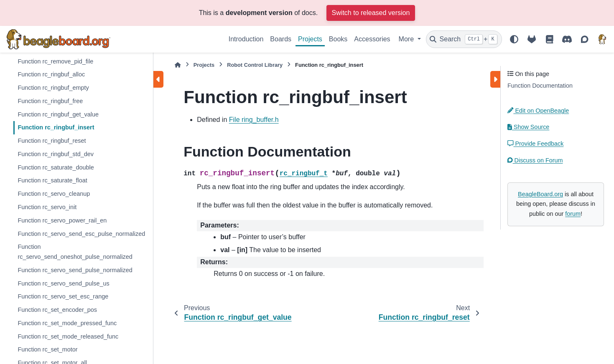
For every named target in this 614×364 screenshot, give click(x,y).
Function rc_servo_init (47, 207)
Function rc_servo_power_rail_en (62, 220)
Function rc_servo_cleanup (54, 194)
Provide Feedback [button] (535, 144)
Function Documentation (540, 86)
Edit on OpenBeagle (538, 111)
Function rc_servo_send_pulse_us (63, 283)
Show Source (528, 127)
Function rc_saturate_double (56, 167)
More (407, 39)
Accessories (372, 39)
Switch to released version (371, 13)
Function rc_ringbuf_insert (56, 127)
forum (573, 214)
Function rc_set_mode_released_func (68, 336)
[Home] (178, 65)
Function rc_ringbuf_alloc (51, 74)
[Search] (464, 39)
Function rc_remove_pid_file (55, 61)
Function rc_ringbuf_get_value (58, 114)
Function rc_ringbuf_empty (53, 88)
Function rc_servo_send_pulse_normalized (75, 270)
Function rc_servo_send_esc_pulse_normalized (81, 234)
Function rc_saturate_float (52, 180)
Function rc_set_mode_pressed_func (67, 323)
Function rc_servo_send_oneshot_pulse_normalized (75, 252)
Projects (310, 39)
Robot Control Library (255, 65)
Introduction (246, 39)
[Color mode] (514, 39)
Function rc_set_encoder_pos (57, 310)
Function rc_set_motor (47, 349)
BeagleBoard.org (540, 194)
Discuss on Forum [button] (535, 160)
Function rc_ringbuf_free (50, 101)
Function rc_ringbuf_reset (52, 141)
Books (338, 39)
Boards (281, 39)
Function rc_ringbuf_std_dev (56, 154)
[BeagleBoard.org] (602, 39)
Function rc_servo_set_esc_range (63, 296)
